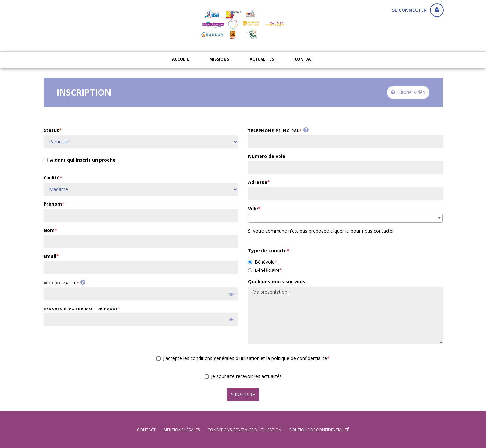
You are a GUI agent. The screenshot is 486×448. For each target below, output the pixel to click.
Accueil (180, 59)
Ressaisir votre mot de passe (81, 309)
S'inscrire (243, 394)
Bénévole (261, 262)
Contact (304, 59)
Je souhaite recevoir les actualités (243, 376)
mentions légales (182, 430)
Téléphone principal (274, 131)
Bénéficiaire (264, 270)
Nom (49, 230)
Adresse (258, 182)
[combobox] (345, 218)
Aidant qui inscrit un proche (80, 161)
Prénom (53, 204)
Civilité (52, 178)
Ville (253, 208)
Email (50, 256)
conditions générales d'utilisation (244, 430)
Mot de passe (60, 283)
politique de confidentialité (319, 430)
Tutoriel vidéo (408, 92)
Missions (219, 59)
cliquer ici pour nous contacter (362, 231)
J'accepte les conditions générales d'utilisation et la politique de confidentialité (242, 358)
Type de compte (267, 250)
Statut (51, 130)
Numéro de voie (267, 156)
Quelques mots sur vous (277, 281)
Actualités (262, 59)
